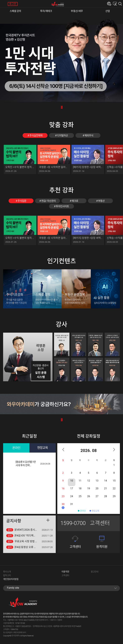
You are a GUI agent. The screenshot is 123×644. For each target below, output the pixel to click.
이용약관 (65, 572)
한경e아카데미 (109, 4)
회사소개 (7, 572)
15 (114, 481)
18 (80, 488)
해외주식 (89, 136)
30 (63, 506)
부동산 (101, 201)
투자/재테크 (46, 11)
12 (89, 481)
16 (63, 488)
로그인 (13, 4)
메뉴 (4, 4)
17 (72, 488)
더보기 (48, 520)
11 (80, 481)
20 (97, 488)
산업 (108, 11)
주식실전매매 (36, 136)
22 (114, 488)
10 (72, 481)
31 (72, 504)
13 (97, 481)
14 (106, 481)
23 (63, 496)
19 (89, 488)
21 (106, 488)
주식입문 (22, 201)
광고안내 (95, 572)
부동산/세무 (77, 11)
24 (72, 496)
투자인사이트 (62, 206)
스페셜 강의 (15, 11)
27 (97, 496)
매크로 (75, 201)
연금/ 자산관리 (48, 201)
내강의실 (115, 4)
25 (80, 496)
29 (114, 496)
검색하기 (121, 4)
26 (89, 496)
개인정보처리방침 (11, 579)
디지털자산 (62, 136)
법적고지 (7, 575)
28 (106, 496)
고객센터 (75, 547)
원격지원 (102, 547)
